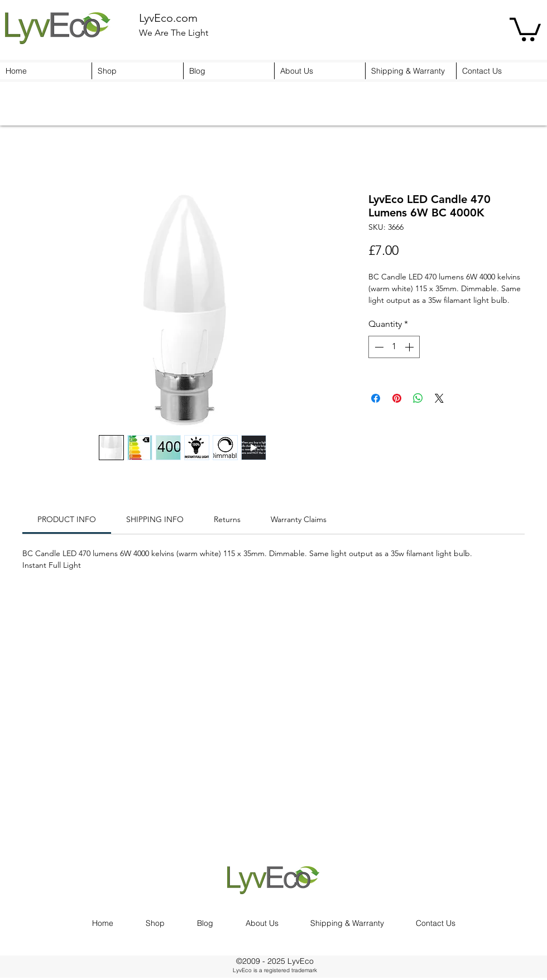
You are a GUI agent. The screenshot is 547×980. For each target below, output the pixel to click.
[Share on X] (439, 398)
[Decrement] (378, 347)
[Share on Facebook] (376, 398)
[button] (525, 28)
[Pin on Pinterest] (397, 398)
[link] (67, 519)
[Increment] (410, 347)
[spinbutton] (394, 347)
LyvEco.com (168, 18)
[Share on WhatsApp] (418, 398)
